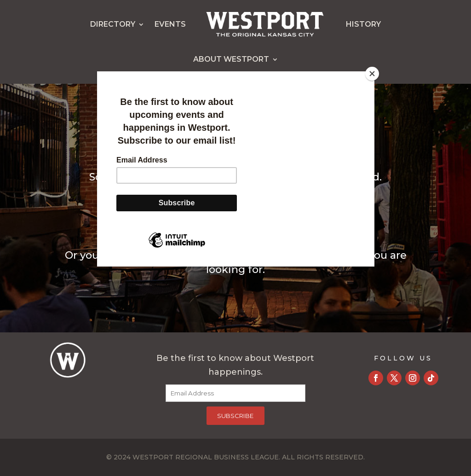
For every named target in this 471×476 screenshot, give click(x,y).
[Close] (372, 74)
